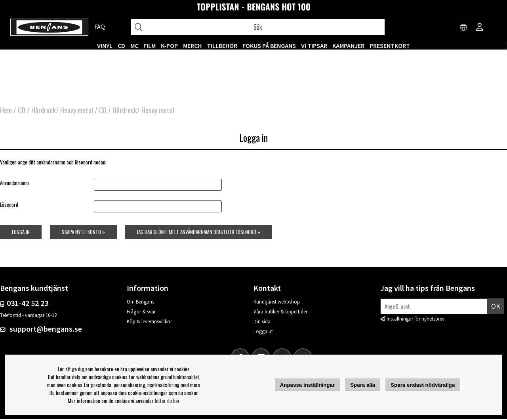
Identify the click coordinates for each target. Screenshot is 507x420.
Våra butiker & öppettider (280, 312)
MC (134, 46)
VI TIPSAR (314, 46)
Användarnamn (14, 183)
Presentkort (390, 46)
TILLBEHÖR (222, 46)
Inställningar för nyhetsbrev (416, 320)
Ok (496, 306)
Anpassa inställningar (308, 385)
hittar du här (167, 401)
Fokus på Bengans (269, 46)
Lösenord (9, 205)
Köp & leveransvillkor (149, 322)
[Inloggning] (480, 28)
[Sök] (258, 27)
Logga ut (263, 332)
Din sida (262, 322)
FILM (150, 46)
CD (121, 46)
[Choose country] (464, 28)
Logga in (21, 233)
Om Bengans (140, 303)
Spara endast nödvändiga (423, 385)
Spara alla (363, 385)
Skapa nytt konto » (83, 233)
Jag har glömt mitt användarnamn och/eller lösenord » (198, 233)
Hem (6, 111)
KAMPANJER (348, 46)
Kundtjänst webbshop (277, 303)
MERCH (192, 46)
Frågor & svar (141, 312)
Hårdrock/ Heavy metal (62, 111)
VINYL (105, 46)
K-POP (169, 46)
